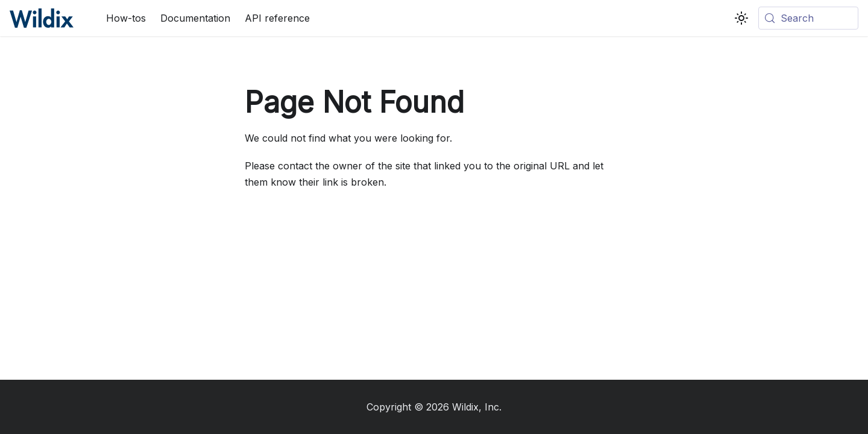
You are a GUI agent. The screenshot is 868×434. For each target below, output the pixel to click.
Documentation (195, 18)
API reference (277, 18)
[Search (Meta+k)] (808, 18)
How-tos (126, 18)
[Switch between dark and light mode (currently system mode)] (741, 18)
